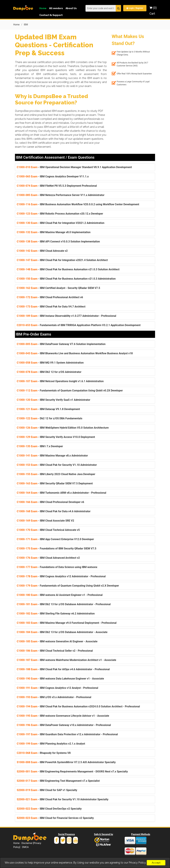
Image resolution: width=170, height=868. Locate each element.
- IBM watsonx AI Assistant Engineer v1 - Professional (60, 595)
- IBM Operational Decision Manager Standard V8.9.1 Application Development (74, 167)
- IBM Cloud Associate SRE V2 (45, 521)
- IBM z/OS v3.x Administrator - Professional (54, 697)
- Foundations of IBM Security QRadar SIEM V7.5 (57, 548)
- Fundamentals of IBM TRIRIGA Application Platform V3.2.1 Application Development (79, 325)
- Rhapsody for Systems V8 (44, 753)
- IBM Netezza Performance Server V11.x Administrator (61, 195)
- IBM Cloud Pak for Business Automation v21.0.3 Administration (66, 279)
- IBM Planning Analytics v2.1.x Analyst (51, 744)
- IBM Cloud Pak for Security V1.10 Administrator (57, 465)
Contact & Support (51, 15)
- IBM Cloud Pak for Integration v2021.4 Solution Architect (62, 260)
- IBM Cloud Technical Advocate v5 (48, 530)
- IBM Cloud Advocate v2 (42, 251)
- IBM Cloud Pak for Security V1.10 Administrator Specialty (63, 799)
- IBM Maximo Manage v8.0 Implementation (54, 232)
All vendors (56, 8)
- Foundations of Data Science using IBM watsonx (57, 567)
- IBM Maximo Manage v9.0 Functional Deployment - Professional (67, 623)
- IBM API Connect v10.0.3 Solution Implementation (58, 242)
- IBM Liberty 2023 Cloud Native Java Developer (56, 474)
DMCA (25, 847)
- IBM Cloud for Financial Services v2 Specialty (55, 818)
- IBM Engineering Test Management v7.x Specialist (58, 781)
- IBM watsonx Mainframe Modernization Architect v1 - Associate (66, 660)
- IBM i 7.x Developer (40, 446)
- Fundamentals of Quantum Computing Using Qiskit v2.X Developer (68, 586)
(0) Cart (153, 11)
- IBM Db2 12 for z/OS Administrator (49, 372)
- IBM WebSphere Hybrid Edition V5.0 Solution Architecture (63, 428)
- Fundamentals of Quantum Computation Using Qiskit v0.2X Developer (70, 391)
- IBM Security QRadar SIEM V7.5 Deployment (55, 483)
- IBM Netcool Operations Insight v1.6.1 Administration (60, 381)
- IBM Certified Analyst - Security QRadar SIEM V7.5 (58, 288)
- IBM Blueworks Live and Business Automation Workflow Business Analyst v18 (75, 353)
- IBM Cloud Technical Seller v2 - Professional (55, 651)
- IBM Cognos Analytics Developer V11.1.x (53, 176)
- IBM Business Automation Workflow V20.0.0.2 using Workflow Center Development (78, 204)
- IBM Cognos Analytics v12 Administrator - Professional (61, 576)
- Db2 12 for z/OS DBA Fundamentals (50, 418)
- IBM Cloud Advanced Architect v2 (48, 558)
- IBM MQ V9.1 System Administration (50, 363)
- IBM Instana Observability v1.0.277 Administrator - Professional (66, 316)
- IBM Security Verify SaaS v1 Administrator (54, 400)
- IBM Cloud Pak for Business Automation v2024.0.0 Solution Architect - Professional (78, 706)
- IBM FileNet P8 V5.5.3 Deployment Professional (57, 186)
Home (43, 8)
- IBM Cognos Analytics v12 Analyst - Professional (57, 688)
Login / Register (135, 8)
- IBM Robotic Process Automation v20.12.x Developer (60, 214)
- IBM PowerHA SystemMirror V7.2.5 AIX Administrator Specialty (66, 762)
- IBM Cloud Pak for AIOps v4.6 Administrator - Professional (63, 669)
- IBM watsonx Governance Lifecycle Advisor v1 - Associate (63, 716)
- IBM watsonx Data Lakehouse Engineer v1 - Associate (60, 679)
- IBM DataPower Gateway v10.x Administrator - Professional (64, 725)
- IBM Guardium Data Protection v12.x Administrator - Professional (67, 734)
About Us (71, 8)
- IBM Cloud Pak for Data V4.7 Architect (51, 307)
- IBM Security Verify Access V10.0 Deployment (56, 437)
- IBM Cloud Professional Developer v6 (50, 502)
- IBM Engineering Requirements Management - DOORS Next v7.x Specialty (72, 772)
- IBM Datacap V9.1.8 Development (48, 409)
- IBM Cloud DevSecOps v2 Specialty (49, 809)
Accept (156, 863)
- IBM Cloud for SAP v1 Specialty (47, 790)
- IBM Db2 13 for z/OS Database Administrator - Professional (64, 604)
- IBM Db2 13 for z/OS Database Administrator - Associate (62, 632)
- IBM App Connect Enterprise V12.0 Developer (55, 539)
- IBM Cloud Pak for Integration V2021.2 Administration (61, 223)
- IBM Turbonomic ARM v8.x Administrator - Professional (62, 493)
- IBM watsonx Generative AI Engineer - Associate (57, 641)
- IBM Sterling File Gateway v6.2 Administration (56, 614)
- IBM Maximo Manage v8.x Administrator (52, 456)
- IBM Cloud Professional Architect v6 (50, 297)
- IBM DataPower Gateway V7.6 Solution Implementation (61, 344)
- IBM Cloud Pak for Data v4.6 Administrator (54, 511)
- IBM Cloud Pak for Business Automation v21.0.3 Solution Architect (68, 269)
